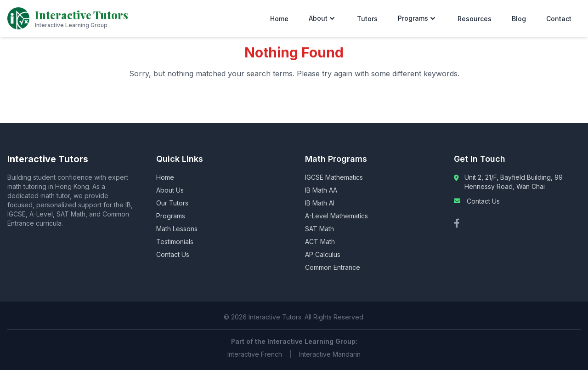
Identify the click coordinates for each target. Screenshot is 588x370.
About (323, 18)
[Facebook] (457, 223)
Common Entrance (333, 267)
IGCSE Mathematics (334, 177)
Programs (418, 18)
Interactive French (255, 354)
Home (279, 19)
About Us (170, 190)
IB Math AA (321, 190)
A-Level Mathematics (336, 216)
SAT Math (319, 229)
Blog (519, 19)
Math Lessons (177, 229)
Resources (475, 19)
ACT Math (320, 242)
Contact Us (173, 254)
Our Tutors (172, 203)
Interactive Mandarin (330, 354)
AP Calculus (323, 254)
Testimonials (175, 242)
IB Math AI (320, 203)
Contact (559, 19)
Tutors (367, 19)
